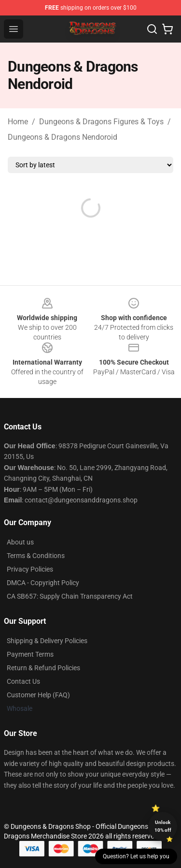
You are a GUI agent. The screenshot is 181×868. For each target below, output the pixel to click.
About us (20, 542)
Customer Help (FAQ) (38, 695)
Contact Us (23, 681)
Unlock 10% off (163, 826)
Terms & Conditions (36, 556)
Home (18, 122)
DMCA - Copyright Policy (43, 583)
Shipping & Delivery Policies (47, 641)
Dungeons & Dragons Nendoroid (63, 137)
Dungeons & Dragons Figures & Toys (101, 122)
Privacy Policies (30, 569)
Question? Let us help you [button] (136, 856)
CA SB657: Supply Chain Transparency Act (70, 596)
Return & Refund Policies (43, 668)
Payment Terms (30, 654)
